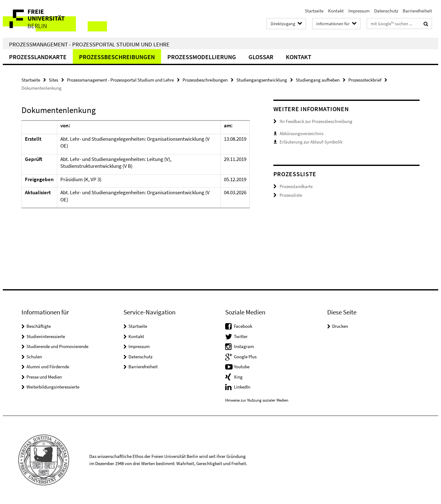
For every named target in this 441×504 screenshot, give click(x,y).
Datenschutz (386, 11)
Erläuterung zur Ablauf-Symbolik (311, 142)
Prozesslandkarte (38, 57)
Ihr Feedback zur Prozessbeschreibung (316, 121)
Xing (238, 377)
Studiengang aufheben (318, 80)
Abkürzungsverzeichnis (302, 133)
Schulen (34, 357)
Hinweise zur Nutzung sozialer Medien (257, 400)
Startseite (314, 11)
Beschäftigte (39, 326)
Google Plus (245, 357)
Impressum (359, 11)
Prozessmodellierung (202, 57)
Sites (53, 80)
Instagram (244, 346)
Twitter (241, 336)
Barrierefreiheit (417, 11)
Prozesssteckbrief (365, 80)
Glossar (261, 57)
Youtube (242, 367)
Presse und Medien (44, 377)
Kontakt (336, 11)
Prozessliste (291, 195)
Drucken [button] (340, 326)
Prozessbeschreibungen (117, 57)
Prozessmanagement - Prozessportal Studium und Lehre (89, 44)
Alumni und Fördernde (48, 367)
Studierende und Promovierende (57, 346)
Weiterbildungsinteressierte (53, 387)
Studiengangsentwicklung (262, 80)
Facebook (243, 326)
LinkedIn (242, 387)
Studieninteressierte (46, 336)
